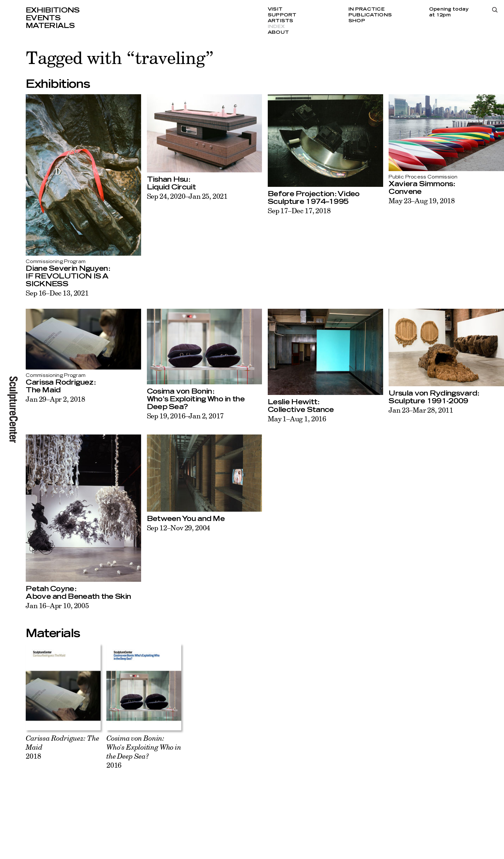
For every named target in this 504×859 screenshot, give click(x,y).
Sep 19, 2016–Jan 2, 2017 (185, 416)
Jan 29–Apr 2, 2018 (55, 399)
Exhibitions (53, 10)
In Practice (367, 9)
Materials (50, 26)
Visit (275, 9)
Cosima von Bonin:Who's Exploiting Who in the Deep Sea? (196, 399)
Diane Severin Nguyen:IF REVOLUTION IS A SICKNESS (68, 276)
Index (276, 27)
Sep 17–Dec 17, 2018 (299, 210)
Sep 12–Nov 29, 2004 (179, 528)
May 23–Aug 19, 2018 (422, 201)
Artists (281, 21)
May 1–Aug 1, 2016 (297, 419)
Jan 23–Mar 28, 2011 (421, 410)
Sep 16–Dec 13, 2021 (57, 293)
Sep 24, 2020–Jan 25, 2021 (187, 196)
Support (282, 15)
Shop (357, 21)
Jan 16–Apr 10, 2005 (57, 605)
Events (43, 18)
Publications (370, 15)
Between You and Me (186, 519)
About (278, 32)
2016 (144, 751)
